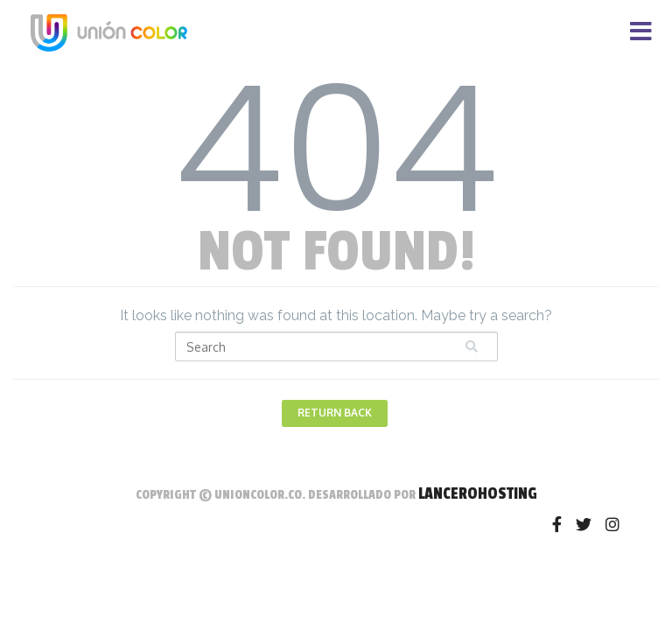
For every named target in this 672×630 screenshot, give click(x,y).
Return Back (335, 413)
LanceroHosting (478, 493)
